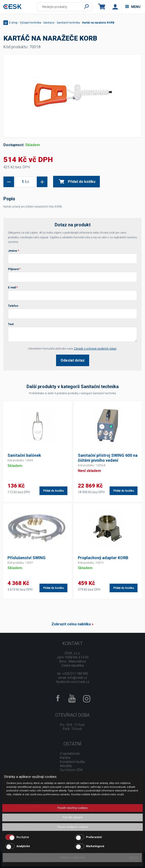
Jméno (14, 251)
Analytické (23, 846)
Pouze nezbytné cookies (73, 827)
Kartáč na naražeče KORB (98, 23)
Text (11, 324)
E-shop (13, 23)
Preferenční (94, 837)
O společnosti (70, 754)
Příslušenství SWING (27, 558)
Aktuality (66, 766)
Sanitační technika (68, 23)
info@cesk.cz (77, 678)
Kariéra (65, 758)
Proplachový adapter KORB (103, 558)
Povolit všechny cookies (72, 808)
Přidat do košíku (77, 182)
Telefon (13, 306)
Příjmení (14, 269)
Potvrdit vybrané (73, 817)
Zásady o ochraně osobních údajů (95, 349)
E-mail (13, 288)
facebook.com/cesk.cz (73, 682)
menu (133, 7)
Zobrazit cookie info (72, 858)
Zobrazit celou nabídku (71, 624)
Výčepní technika (30, 23)
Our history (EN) (71, 770)
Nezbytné (23, 837)
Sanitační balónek (24, 455)
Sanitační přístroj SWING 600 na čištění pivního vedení (108, 458)
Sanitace (49, 23)
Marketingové (95, 846)
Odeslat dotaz (73, 360)
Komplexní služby (72, 762)
